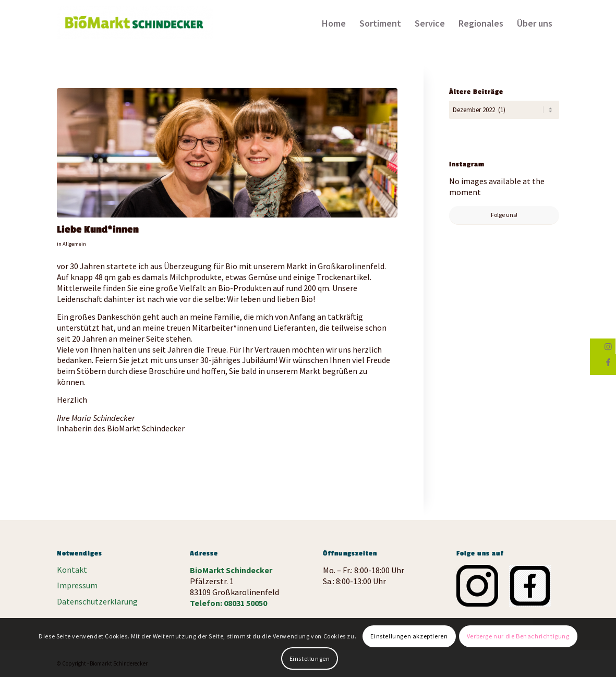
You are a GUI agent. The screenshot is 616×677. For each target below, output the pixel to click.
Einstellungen (310, 658)
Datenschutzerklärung (97, 601)
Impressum (77, 585)
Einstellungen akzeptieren (409, 636)
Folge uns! (504, 214)
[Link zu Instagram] (608, 346)
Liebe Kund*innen (98, 229)
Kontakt (72, 570)
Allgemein (74, 244)
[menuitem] (334, 23)
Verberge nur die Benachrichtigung (518, 636)
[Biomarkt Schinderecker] (135, 27)
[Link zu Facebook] (608, 362)
